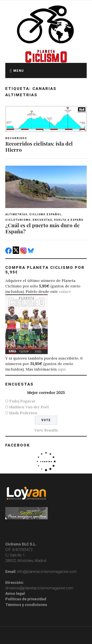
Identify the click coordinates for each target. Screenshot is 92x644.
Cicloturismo (18, 220)
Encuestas (42, 220)
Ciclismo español (45, 214)
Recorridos (16, 138)
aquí (62, 369)
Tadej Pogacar (22, 401)
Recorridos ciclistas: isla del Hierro (39, 147)
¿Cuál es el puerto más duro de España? (42, 228)
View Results (46, 430)
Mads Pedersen (23, 413)
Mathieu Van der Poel (29, 407)
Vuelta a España (69, 220)
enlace (65, 292)
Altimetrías (16, 214)
